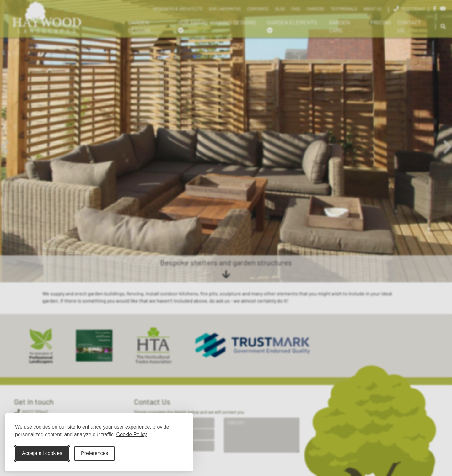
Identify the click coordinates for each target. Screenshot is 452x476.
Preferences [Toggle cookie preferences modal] (94, 453)
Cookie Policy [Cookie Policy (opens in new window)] (132, 434)
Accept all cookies (42, 453)
